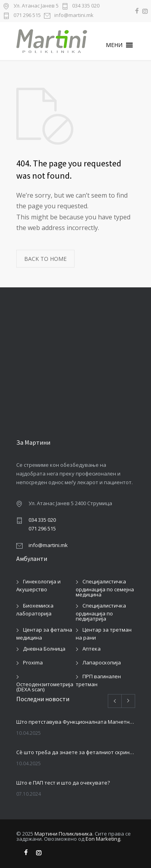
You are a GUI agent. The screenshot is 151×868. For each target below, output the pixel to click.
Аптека (92, 649)
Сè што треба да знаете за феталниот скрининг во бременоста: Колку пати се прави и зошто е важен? (76, 752)
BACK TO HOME (45, 259)
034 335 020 (86, 6)
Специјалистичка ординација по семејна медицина (105, 588)
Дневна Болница (44, 649)
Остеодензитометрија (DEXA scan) (45, 687)
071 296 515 (27, 16)
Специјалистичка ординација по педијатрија (101, 612)
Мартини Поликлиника (63, 834)
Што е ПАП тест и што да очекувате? (63, 783)
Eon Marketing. (103, 839)
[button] (114, 45)
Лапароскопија (102, 662)
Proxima (33, 662)
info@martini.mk (74, 16)
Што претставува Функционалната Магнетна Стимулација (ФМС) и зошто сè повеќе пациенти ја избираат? (76, 722)
